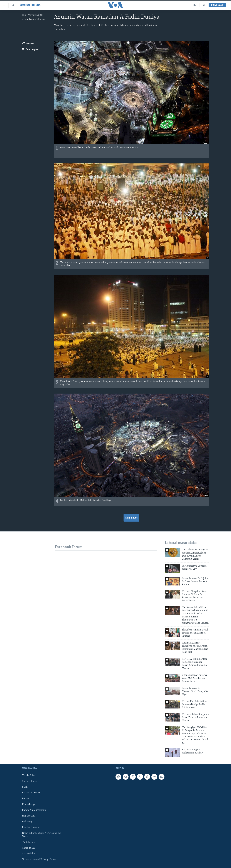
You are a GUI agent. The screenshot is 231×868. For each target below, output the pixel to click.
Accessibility (29, 854)
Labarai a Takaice (31, 793)
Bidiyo (25, 799)
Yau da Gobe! (29, 776)
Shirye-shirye (29, 781)
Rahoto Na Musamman (34, 810)
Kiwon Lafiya (29, 804)
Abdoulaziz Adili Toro (33, 20)
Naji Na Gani (29, 816)
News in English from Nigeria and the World (42, 835)
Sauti (25, 787)
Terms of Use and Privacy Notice (39, 860)
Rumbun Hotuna (30, 5)
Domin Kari (131, 518)
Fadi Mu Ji (27, 822)
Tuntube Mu (29, 842)
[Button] (28, 44)
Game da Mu (29, 848)
